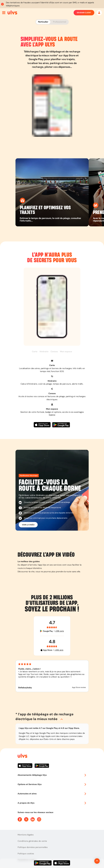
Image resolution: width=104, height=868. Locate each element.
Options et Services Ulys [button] (52, 784)
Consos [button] (54, 352)
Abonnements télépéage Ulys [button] (52, 775)
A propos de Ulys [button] (52, 803)
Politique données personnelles (33, 847)
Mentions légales (26, 835)
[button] (52, 366)
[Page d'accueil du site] (22, 756)
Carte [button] (35, 352)
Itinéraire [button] (44, 352)
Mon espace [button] (66, 352)
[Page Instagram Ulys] (39, 819)
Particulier (43, 22)
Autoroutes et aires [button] (52, 794)
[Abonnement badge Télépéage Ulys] (12, 12)
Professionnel (60, 22)
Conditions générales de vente (32, 841)
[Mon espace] (99, 13)
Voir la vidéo (28, 525)
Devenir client (84, 13)
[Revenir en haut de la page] (88, 861)
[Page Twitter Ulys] (26, 819)
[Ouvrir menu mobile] (4, 13)
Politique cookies (26, 854)
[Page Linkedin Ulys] (33, 819)
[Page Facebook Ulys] (20, 819)
